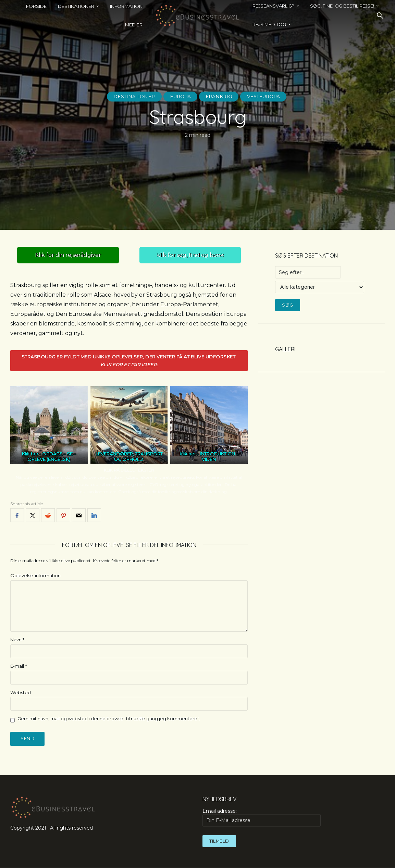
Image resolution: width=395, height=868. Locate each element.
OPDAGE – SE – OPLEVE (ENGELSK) (52, 457)
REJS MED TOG (269, 24)
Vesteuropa (266, 96)
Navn (17, 640)
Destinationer (132, 96)
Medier (134, 25)
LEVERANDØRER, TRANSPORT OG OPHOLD (129, 457)
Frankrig (219, 96)
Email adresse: (261, 817)
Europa (180, 96)
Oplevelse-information (35, 575)
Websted (21, 692)
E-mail (18, 666)
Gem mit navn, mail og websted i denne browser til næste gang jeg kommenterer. (109, 719)
